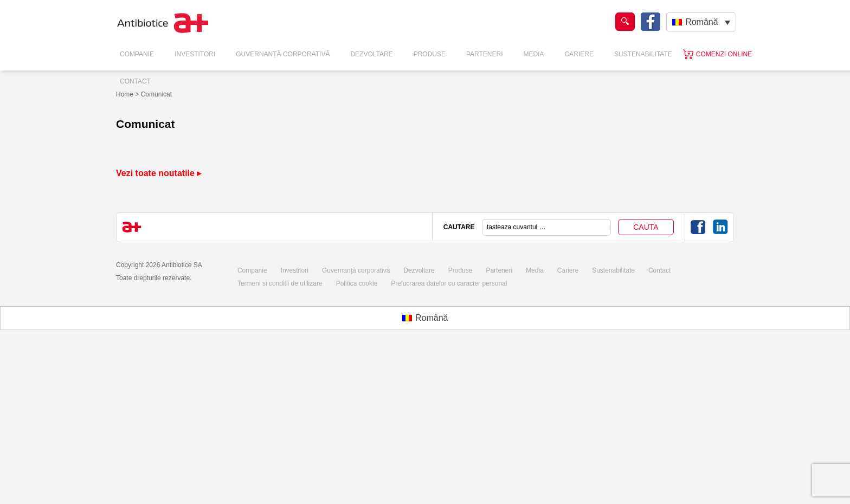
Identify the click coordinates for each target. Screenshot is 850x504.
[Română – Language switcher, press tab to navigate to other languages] (701, 22)
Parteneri (485, 54)
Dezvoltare (371, 54)
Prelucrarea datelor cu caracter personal (449, 283)
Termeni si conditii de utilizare (280, 283)
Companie (137, 54)
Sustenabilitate (643, 54)
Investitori (195, 54)
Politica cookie (357, 283)
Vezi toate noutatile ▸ (159, 173)
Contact (135, 81)
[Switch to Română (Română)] (425, 318)
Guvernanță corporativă (356, 270)
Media (534, 54)
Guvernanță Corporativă (283, 54)
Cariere (579, 54)
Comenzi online (724, 54)
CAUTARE (459, 227)
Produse (430, 54)
